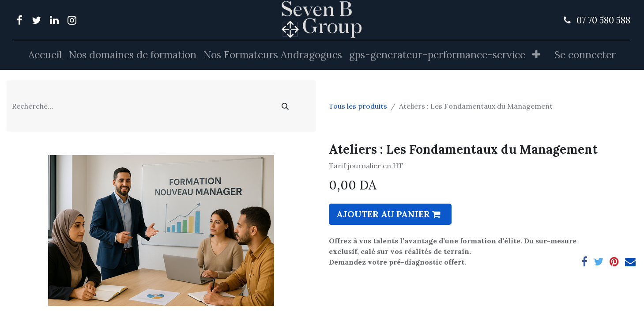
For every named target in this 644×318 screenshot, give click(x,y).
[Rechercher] (285, 106)
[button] (536, 55)
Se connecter (585, 55)
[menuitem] (45, 55)
